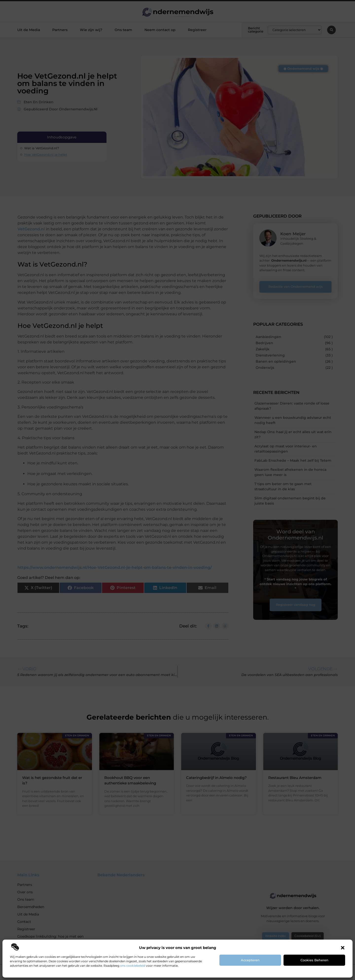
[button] (343, 948)
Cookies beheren (314, 960)
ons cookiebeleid (133, 966)
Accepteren (250, 960)
